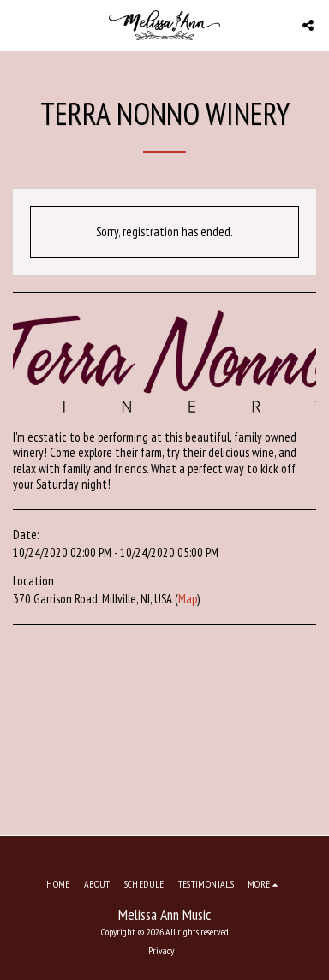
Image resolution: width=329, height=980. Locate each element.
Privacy (161, 950)
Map (188, 599)
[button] (19, 25)
